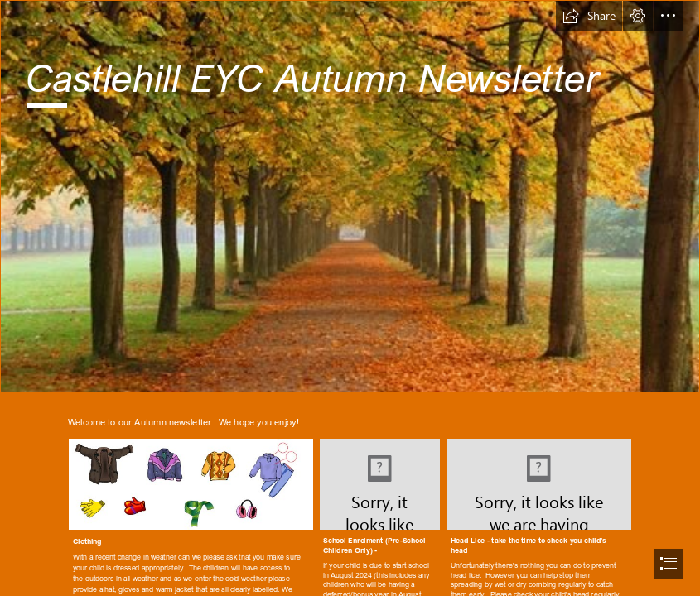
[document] (350, 298)
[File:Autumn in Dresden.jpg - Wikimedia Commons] (350, 197)
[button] (589, 16)
